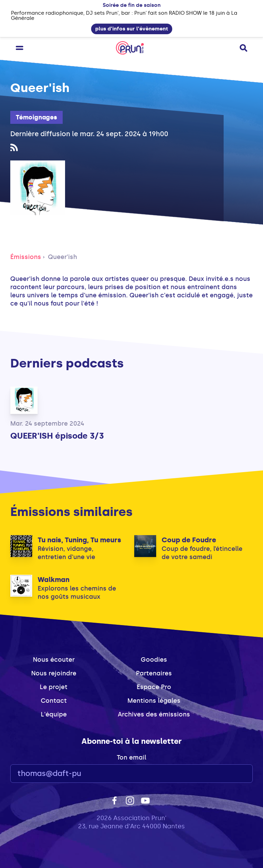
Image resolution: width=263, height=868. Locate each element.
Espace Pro (154, 687)
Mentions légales (154, 701)
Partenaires (154, 673)
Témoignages (36, 117)
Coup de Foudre (189, 540)
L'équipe (54, 714)
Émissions (26, 257)
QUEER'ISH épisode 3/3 (57, 436)
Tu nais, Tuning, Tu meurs (79, 540)
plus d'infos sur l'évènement (132, 29)
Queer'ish (62, 257)
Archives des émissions (154, 714)
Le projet (54, 687)
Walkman (54, 580)
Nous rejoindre (54, 673)
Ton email (131, 757)
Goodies (154, 660)
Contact (54, 701)
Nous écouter (54, 660)
